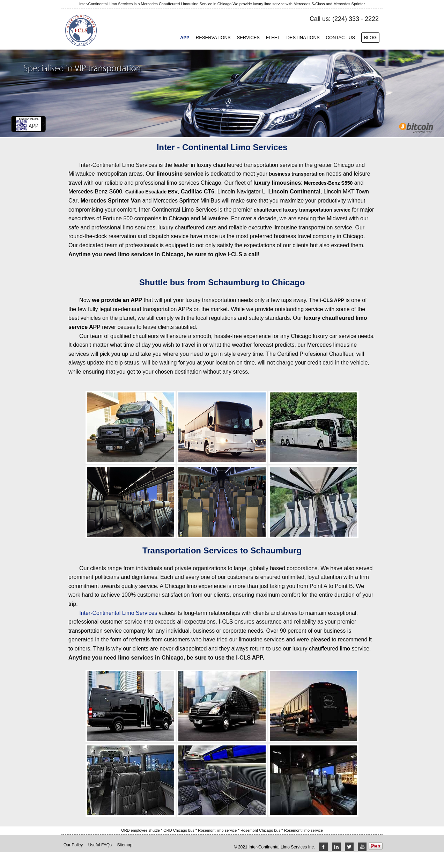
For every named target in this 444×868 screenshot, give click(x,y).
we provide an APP (117, 300)
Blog (370, 38)
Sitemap (125, 845)
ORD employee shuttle (141, 830)
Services (248, 38)
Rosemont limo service (218, 830)
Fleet (273, 38)
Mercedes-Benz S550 (328, 183)
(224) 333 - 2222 (356, 19)
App (185, 38)
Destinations (303, 38)
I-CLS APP (332, 300)
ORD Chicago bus (179, 830)
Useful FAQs (100, 845)
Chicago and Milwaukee (198, 218)
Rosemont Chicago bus (261, 830)
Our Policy (73, 845)
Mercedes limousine (332, 345)
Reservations (213, 38)
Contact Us (341, 38)
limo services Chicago (194, 183)
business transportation (297, 174)
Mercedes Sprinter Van (111, 201)
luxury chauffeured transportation (237, 165)
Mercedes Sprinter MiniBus (187, 201)
